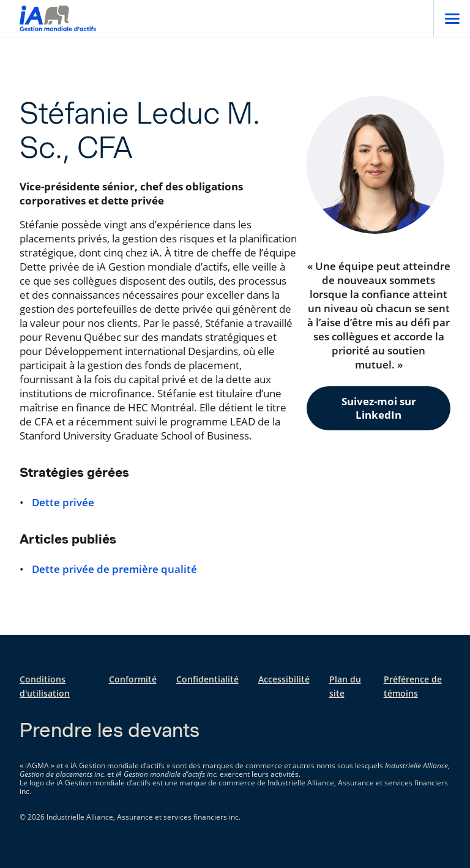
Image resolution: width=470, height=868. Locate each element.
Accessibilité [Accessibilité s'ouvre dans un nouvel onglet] (284, 679)
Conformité (133, 679)
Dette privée (63, 503)
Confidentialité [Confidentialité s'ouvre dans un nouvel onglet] (207, 679)
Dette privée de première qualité (114, 569)
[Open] (452, 18)
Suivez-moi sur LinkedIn (379, 408)
